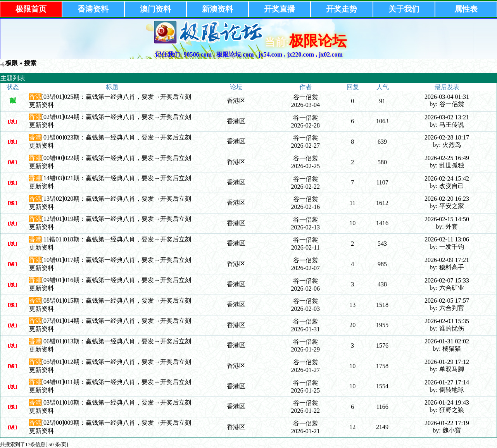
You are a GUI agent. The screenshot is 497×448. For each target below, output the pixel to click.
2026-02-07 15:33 (447, 280)
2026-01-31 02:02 (447, 341)
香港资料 (93, 9)
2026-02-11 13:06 (447, 239)
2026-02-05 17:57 (447, 301)
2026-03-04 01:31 (447, 97)
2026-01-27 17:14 (447, 382)
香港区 (236, 101)
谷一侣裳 (305, 97)
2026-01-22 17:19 (447, 423)
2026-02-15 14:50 (447, 219)
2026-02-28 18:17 (447, 137)
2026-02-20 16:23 (447, 199)
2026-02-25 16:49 (447, 158)
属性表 (466, 9)
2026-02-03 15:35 (447, 321)
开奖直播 (280, 9)
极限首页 (31, 9)
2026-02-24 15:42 (447, 178)
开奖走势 (342, 9)
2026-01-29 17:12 (447, 362)
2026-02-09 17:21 (447, 260)
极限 (12, 63)
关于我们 (404, 9)
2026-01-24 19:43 (447, 402)
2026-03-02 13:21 (447, 117)
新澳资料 (217, 9)
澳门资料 (155, 9)
